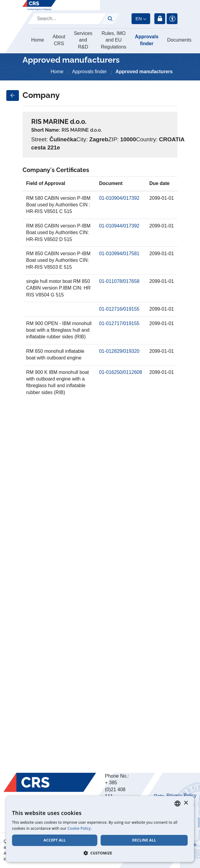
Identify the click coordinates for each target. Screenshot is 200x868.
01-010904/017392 (119, 198)
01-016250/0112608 (121, 372)
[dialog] (100, 829)
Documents (179, 40)
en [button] (139, 19)
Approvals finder (147, 40)
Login (160, 19)
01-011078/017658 (119, 281)
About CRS (59, 40)
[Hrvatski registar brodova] (39, 5)
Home (38, 40)
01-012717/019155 (119, 323)
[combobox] (177, 804)
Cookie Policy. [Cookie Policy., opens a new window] (80, 828)
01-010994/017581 (119, 254)
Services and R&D (83, 40)
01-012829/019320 (119, 351)
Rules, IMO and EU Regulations (114, 40)
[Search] (67, 19)
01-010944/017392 (119, 226)
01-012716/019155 (119, 309)
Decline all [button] (144, 840)
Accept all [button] (55, 840)
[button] (100, 853)
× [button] (186, 803)
